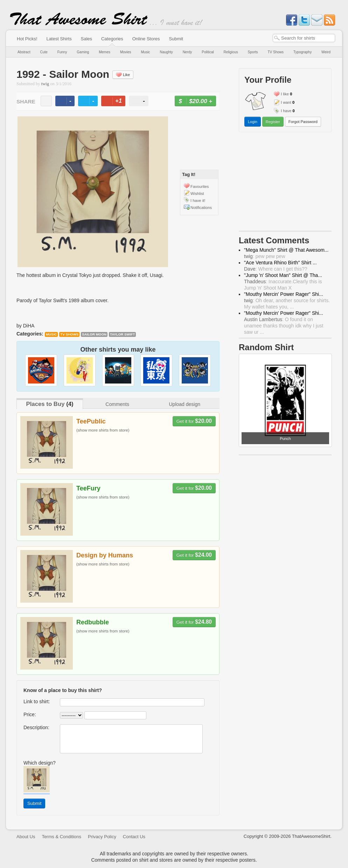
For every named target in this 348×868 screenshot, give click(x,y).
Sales (87, 39)
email (46, 101)
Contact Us (134, 837)
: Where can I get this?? (276, 269)
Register (273, 122)
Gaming (83, 52)
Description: (36, 727)
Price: (30, 714)
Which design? (40, 763)
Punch (285, 439)
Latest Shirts (59, 39)
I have (286, 111)
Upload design (185, 404)
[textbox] (304, 38)
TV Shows (276, 52)
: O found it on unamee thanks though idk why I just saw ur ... (284, 326)
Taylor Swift (123, 334)
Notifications (201, 208)
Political (208, 52)
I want (286, 102)
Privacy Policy (102, 837)
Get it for (194, 421)
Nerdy (187, 52)
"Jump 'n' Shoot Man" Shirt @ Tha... (283, 275)
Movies (126, 52)
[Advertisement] (285, 183)
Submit (176, 39)
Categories (112, 39)
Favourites (200, 187)
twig (45, 84)
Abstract (24, 52)
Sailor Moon (94, 334)
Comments (117, 404)
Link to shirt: (37, 701)
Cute (44, 52)
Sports (253, 52)
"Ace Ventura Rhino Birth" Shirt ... (280, 263)
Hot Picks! (27, 39)
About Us (26, 837)
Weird (326, 52)
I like (285, 94)
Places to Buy (45, 404)
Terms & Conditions (61, 837)
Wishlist (197, 194)
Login (253, 122)
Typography (302, 52)
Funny (62, 52)
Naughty (166, 52)
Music (145, 52)
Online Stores (146, 39)
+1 (116, 102)
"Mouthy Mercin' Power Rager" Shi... (284, 294)
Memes (105, 52)
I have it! (198, 201)
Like (123, 75)
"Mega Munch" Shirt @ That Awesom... (286, 250)
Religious (231, 52)
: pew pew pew (265, 256)
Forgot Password (303, 122)
